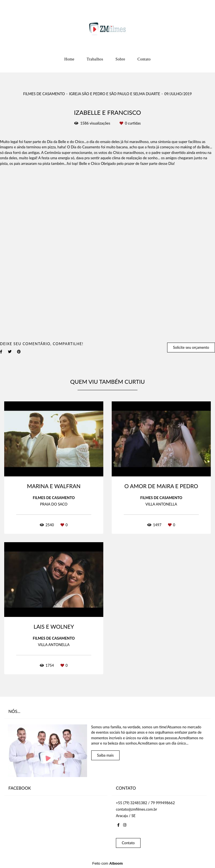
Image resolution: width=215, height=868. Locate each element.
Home (69, 59)
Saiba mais (106, 755)
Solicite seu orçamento (191, 347)
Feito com (107, 863)
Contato (144, 59)
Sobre (121, 59)
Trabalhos (95, 59)
